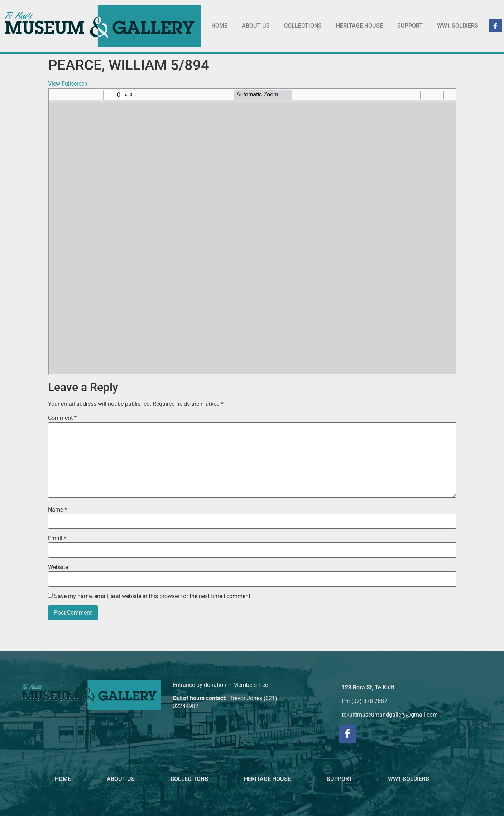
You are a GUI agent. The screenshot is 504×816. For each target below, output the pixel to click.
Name (57, 510)
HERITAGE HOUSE (359, 26)
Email (57, 539)
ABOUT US (256, 26)
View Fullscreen (68, 84)
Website (58, 567)
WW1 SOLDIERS (458, 26)
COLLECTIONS (303, 26)
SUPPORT (410, 26)
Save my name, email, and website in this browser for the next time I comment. (153, 596)
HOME (219, 26)
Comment (62, 418)
